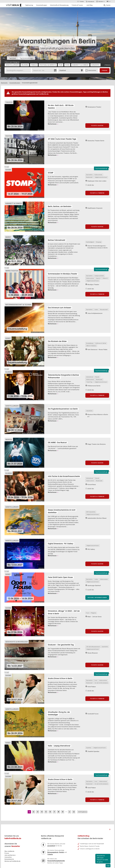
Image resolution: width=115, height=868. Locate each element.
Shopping (99, 242)
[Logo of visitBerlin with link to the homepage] (14, 5)
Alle (4, 58)
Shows (8, 170)
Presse (7, 853)
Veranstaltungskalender (58, 48)
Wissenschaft (104, 310)
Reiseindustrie (9, 859)
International (90, 377)
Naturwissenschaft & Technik (18, 305)
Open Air (98, 278)
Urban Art (105, 278)
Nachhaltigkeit (90, 242)
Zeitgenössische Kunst (101, 177)
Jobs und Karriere (10, 855)
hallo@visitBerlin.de (13, 838)
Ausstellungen (12, 406)
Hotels (62, 852)
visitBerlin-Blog (83, 836)
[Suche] (107, 5)
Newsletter (16, 846)
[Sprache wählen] (109, 1)
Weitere (108, 65)
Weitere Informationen (97, 598)
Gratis (96, 310)
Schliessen (109, 855)
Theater (9, 102)
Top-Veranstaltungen (26, 58)
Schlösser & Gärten (101, 343)
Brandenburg (90, 343)
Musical (9, 439)
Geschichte (89, 411)
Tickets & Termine (97, 193)
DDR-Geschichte (91, 512)
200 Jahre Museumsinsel (93, 647)
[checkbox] (12, 65)
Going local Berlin (99, 276)
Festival (9, 136)
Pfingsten (93, 613)
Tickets (50, 854)
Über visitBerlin (9, 851)
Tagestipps (12, 58)
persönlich (51, 846)
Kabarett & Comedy (14, 203)
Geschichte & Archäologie (17, 642)
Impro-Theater (12, 271)
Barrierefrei (89, 175)
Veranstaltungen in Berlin (58, 41)
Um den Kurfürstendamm (101, 683)
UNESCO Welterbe (91, 346)
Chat (108, 866)
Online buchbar (92, 70)
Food (88, 613)
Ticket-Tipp (89, 382)
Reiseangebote (53, 852)
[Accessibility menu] (100, 1)
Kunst (8, 338)
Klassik (9, 372)
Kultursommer (98, 175)
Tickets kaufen (97, 126)
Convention (8, 857)
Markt (8, 237)
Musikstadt (89, 177)
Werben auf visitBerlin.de (12, 861)
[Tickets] (81, 1)
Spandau (89, 748)
